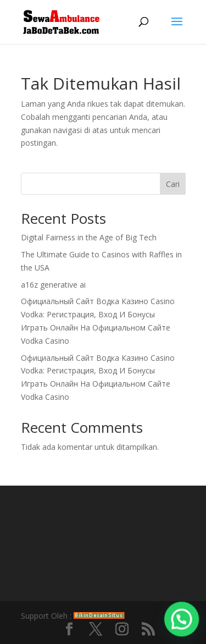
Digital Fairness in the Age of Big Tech (89, 237)
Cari (173, 184)
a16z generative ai (53, 285)
